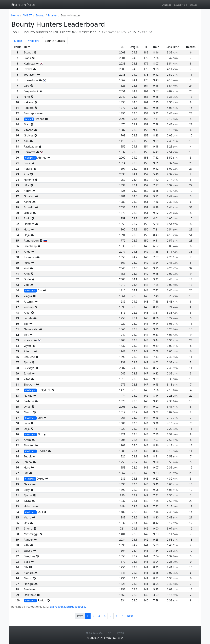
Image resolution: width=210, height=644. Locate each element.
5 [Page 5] (110, 616)
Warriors (34, 41)
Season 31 (181, 5)
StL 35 (194, 5)
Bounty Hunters (55, 41)
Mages (18, 41)
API (110, 633)
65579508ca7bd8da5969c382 (68, 607)
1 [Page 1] (89, 616)
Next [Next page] (130, 616)
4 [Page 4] (105, 616)
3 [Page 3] (99, 616)
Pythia (121, 633)
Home (15, 15)
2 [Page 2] (93, 616)
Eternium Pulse (23, 5)
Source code (94, 633)
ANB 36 (167, 5)
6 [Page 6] (116, 616)
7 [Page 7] (122, 616)
